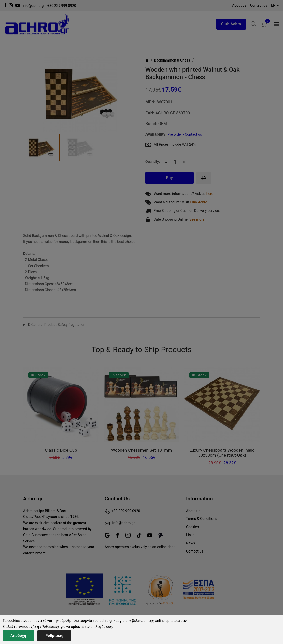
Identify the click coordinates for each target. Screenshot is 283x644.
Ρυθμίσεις (54, 636)
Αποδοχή (18, 636)
